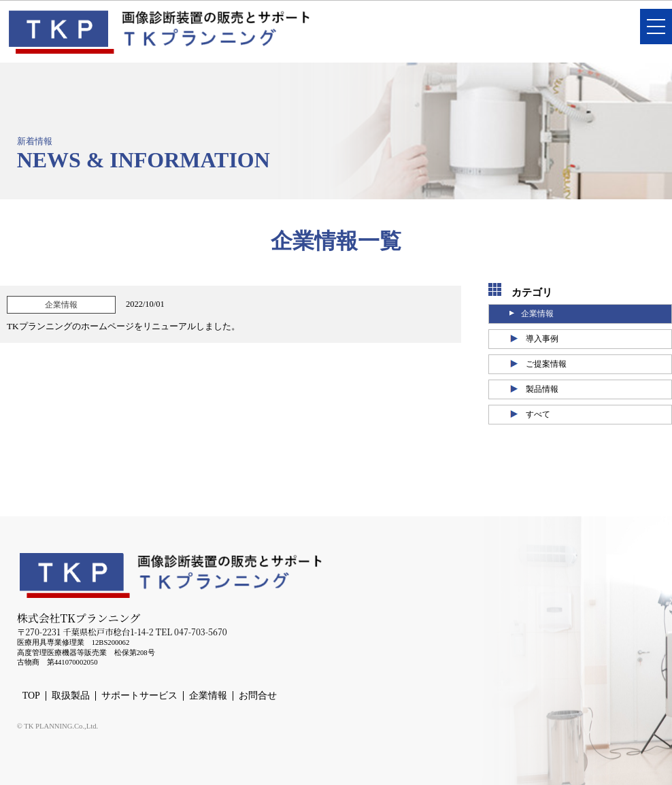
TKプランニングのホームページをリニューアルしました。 (123, 326)
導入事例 (542, 339)
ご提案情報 (546, 364)
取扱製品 (71, 696)
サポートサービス (139, 696)
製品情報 (542, 389)
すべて (538, 414)
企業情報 (537, 314)
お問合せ (258, 696)
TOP (31, 696)
